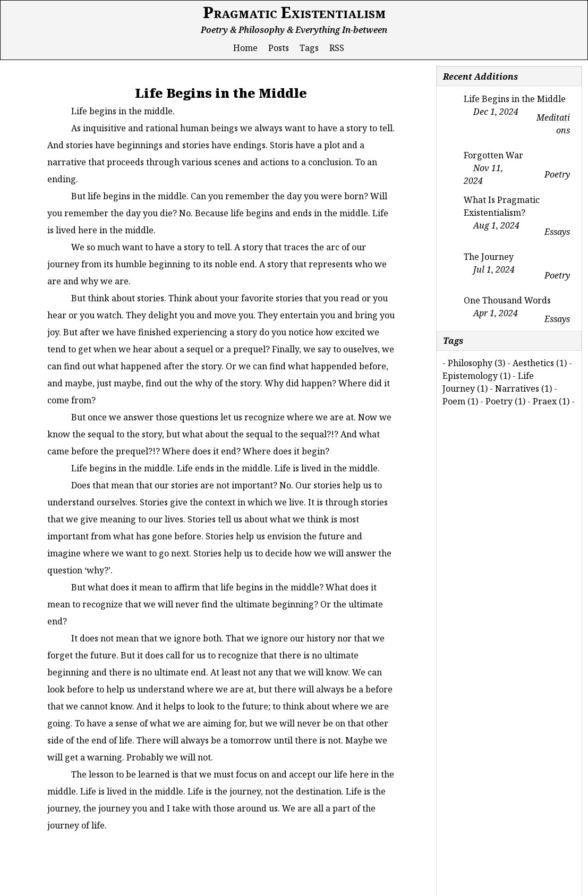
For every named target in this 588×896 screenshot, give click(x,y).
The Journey (489, 257)
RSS (337, 48)
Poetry (499, 401)
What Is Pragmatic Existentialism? (502, 206)
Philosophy (470, 363)
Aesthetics (533, 363)
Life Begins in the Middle (515, 99)
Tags (309, 48)
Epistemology (470, 376)
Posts (279, 48)
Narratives (517, 388)
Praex (545, 401)
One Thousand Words (507, 300)
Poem (454, 401)
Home (245, 48)
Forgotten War (493, 155)
